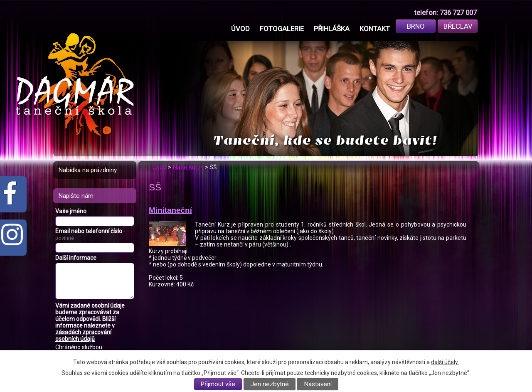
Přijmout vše (218, 384)
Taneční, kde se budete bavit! (325, 140)
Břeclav (458, 26)
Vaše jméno (71, 211)
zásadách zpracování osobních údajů (83, 335)
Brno (416, 26)
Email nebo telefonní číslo (90, 234)
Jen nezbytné (270, 384)
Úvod (240, 29)
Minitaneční (170, 210)
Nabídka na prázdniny (87, 170)
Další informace (76, 258)
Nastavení (318, 384)
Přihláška (332, 29)
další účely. (445, 362)
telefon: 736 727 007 (445, 12)
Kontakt (375, 29)
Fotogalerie (282, 29)
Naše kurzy (188, 167)
